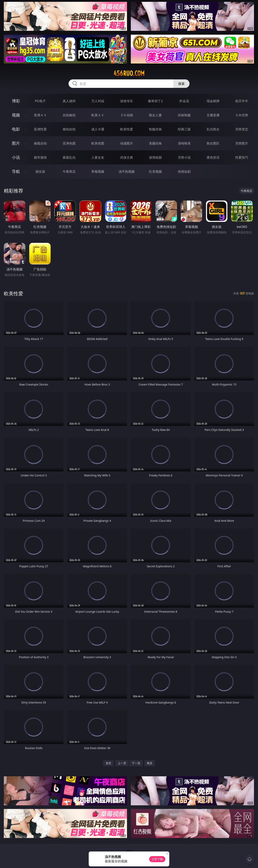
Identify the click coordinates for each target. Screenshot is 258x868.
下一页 (136, 763)
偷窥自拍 (40, 143)
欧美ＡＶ (98, 115)
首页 (108, 763)
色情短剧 (184, 172)
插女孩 (40, 172)
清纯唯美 (184, 143)
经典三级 (184, 129)
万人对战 (98, 101)
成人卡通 (98, 129)
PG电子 (40, 101)
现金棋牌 (213, 101)
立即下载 (157, 859)
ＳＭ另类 (242, 115)
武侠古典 (127, 157)
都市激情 (40, 157)
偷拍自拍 (69, 129)
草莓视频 (98, 172)
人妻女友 (98, 157)
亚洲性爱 (40, 129)
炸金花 (184, 101)
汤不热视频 (127, 172)
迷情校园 (155, 157)
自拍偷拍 (69, 115)
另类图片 (242, 143)
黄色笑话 (213, 157)
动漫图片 (127, 143)
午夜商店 (69, 172)
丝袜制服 (184, 115)
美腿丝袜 (155, 143)
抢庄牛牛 (242, 101)
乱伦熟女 (213, 129)
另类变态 (242, 129)
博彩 (16, 101)
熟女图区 (213, 143)
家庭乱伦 (69, 157)
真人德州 (69, 101)
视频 (16, 115)
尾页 (150, 763)
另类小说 (184, 157)
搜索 (181, 84)
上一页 (122, 763)
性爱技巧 (242, 157)
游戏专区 (127, 101)
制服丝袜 (155, 129)
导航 (16, 171)
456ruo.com (129, 73)
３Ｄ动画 (127, 115)
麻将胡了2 (155, 101)
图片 (16, 143)
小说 (16, 157)
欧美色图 (98, 143)
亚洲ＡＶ (40, 115)
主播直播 (213, 115)
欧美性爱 (127, 129)
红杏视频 (155, 172)
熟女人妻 (155, 115)
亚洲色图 (69, 143)
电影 (16, 129)
